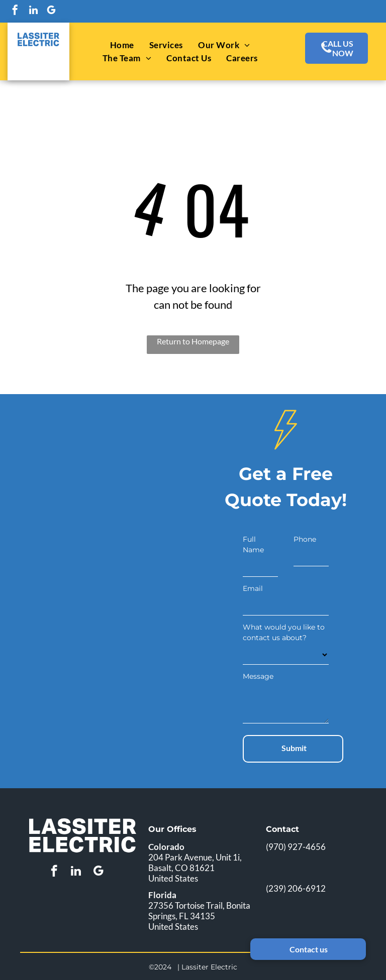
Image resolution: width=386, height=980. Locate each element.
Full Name (253, 544)
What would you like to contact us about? (284, 632)
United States (173, 878)
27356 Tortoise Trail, (186, 905)
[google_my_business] (51, 11)
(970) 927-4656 (296, 847)
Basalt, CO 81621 (181, 868)
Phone (305, 539)
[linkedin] (33, 11)
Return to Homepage (193, 341)
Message (258, 676)
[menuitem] (122, 45)
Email (253, 588)
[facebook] (15, 11)
